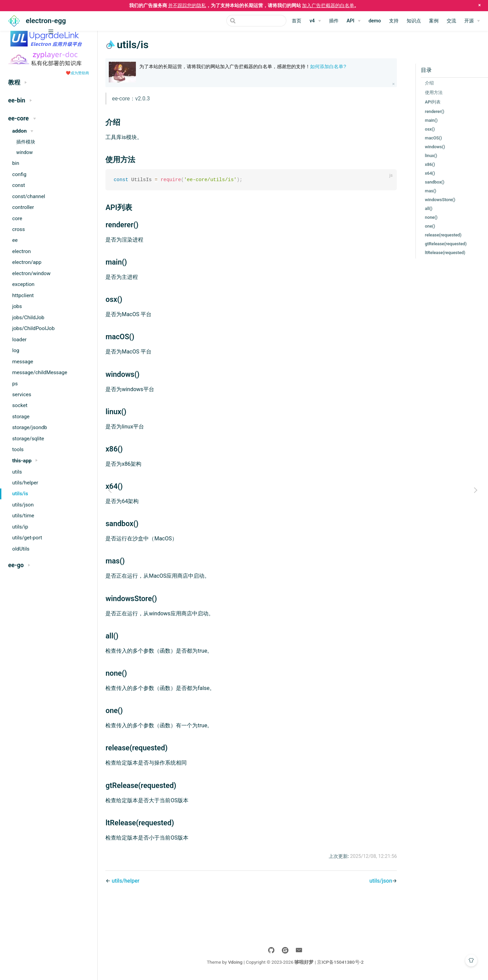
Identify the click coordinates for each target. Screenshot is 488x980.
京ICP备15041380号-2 (348, 962)
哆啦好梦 (312, 962)
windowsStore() (433, 200)
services (22, 395)
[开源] (472, 21)
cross (18, 229)
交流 (451, 21)
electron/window (31, 273)
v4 (312, 21)
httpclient (23, 295)
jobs (17, 306)
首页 (297, 21)
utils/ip (20, 527)
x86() (423, 164)
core (17, 218)
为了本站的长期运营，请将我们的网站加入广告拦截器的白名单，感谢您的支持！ (253, 66)
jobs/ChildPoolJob (33, 328)
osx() (423, 129)
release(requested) (436, 235)
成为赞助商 (80, 73)
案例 (434, 21)
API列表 (426, 102)
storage (21, 417)
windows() (428, 147)
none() (424, 217)
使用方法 (427, 92)
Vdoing (243, 962)
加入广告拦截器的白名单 (328, 5)
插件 (334, 21)
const (19, 185)
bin (16, 163)
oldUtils (21, 549)
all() (422, 208)
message (23, 362)
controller (23, 207)
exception (23, 284)
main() (424, 120)
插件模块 (26, 142)
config (19, 174)
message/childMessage (40, 372)
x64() (423, 173)
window (25, 152)
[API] (354, 21)
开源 (469, 21)
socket (20, 405)
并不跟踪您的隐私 (187, 5)
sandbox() (428, 182)
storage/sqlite (28, 439)
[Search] (252, 21)
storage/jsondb (30, 427)
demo (375, 21)
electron (22, 251)
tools (18, 449)
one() (423, 226)
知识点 (414, 21)
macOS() (426, 138)
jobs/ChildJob (28, 318)
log (16, 350)
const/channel (29, 196)
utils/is (20, 494)
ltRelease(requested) (438, 253)
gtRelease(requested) (439, 244)
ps (15, 384)
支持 (394, 21)
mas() (424, 191)
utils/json (23, 505)
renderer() (428, 111)
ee (15, 240)
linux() (424, 156)
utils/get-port (27, 538)
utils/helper (25, 483)
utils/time (23, 516)
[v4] (315, 21)
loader (19, 340)
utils (17, 472)
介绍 (422, 83)
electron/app (27, 262)
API (351, 21)
